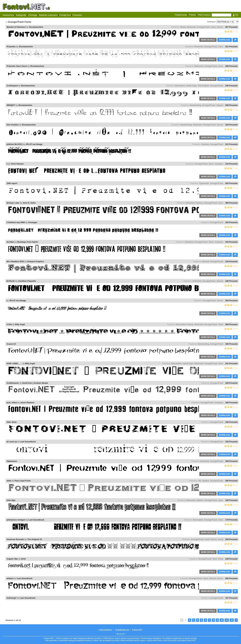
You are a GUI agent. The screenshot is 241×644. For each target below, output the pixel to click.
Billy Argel (20, 324)
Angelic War (12, 559)
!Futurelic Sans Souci (17, 66)
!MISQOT (11, 105)
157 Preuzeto (231, 598)
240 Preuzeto (231, 86)
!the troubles (13, 125)
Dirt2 (24, 559)
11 (227, 620)
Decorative (180, 86)
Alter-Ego (11, 500)
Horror (220, 27)
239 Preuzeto (231, 559)
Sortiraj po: (212, 22)
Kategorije (21, 15)
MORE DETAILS (208, 40)
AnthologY (12, 598)
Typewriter (204, 183)
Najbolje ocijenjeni (48, 15)
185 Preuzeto (231, 344)
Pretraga (33, 15)
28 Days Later (13, 203)
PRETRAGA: (204, 15)
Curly (221, 539)
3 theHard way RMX (16, 222)
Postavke (77, 15)
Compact (219, 164)
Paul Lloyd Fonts (23, 481)
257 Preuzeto (231, 27)
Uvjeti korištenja (105, 630)
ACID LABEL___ (14, 363)
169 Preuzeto (231, 461)
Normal (206, 261)
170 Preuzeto (231, 520)
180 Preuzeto (231, 403)
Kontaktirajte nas (122, 630)
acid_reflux (12, 403)
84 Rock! (11, 281)
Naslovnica (8, 15)
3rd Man (10, 242)
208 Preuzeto (231, 66)
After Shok (12, 422)
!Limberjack (12, 86)
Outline (206, 481)
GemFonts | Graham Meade (35, 383)
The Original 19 (35, 539)
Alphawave (12, 461)
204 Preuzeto (231, 301)
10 (222, 620)
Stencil (220, 281)
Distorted (191, 27)
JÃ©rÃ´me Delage (34, 144)
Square (220, 105)
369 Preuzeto (231, 324)
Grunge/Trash (203, 27)
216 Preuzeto (231, 164)
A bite (9, 324)
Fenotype (33, 222)
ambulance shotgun (16, 520)
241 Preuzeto (231, 363)
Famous (199, 203)
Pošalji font (65, 15)
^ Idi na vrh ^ (120, 634)
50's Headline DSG (15, 261)
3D (200, 481)
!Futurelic (11, 47)
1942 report (12, 183)
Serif (207, 539)
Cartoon (205, 144)
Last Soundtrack (28, 442)
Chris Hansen (17, 164)
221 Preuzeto (231, 47)
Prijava (192, 15)
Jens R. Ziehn (29, 203)
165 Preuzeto (231, 222)
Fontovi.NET (137, 630)
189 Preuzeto (231, 281)
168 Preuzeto (231, 500)
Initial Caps (191, 86)
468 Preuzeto (231, 203)
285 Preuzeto (231, 481)
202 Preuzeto (231, 183)
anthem (10, 578)
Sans (213, 27)
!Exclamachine (36, 27)
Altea (9, 481)
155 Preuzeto (231, 422)
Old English (203, 86)
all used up (12, 442)
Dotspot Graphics (36, 261)
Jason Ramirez (27, 403)
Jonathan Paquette (27, 281)
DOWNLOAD (225, 40)
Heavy (183, 27)
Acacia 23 (11, 344)
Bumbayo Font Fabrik (28, 242)
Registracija (181, 15)
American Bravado (15, 539)
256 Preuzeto (231, 578)
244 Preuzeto (231, 242)
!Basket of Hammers (16, 27)
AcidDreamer (13, 383)
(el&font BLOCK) (14, 144)
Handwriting (195, 105)
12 (232, 620)
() (236, 15)
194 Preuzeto (231, 125)
